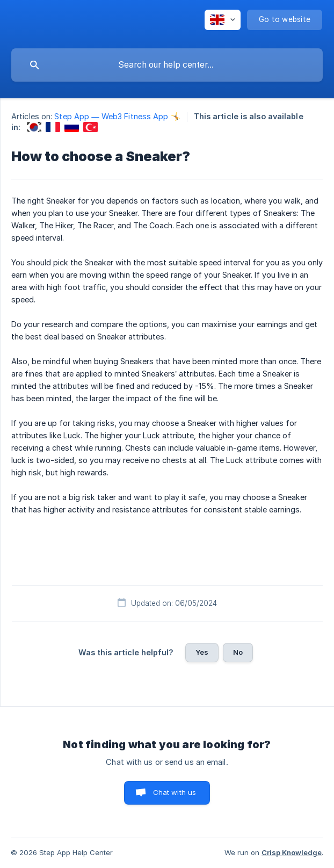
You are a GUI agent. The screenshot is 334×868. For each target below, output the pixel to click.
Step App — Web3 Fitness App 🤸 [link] (117, 116)
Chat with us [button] (175, 792)
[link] (34, 127)
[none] (223, 20)
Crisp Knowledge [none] (292, 852)
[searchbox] (167, 65)
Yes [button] (202, 652)
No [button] (238, 652)
